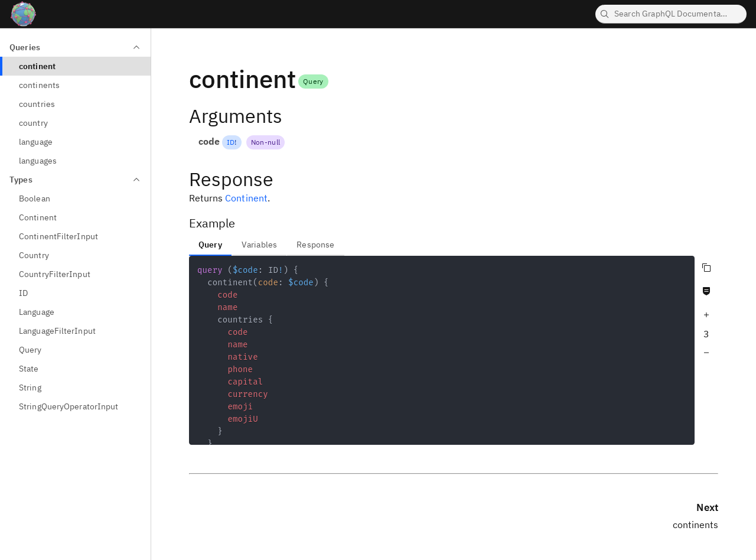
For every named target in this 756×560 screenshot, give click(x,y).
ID (231, 142)
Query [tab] (210, 245)
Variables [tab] (259, 245)
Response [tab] (315, 245)
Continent (246, 198)
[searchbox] (671, 14)
